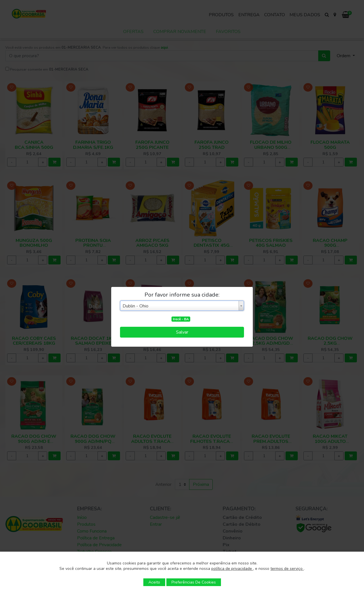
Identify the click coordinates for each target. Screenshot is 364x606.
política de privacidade (232, 569)
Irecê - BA (181, 319)
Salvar (182, 332)
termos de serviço (287, 569)
